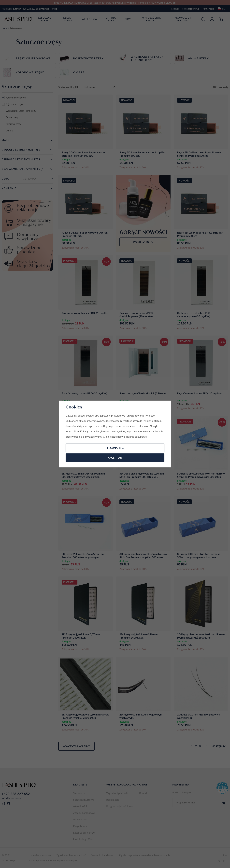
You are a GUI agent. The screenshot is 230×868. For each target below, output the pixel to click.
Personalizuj (115, 448)
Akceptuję (115, 458)
